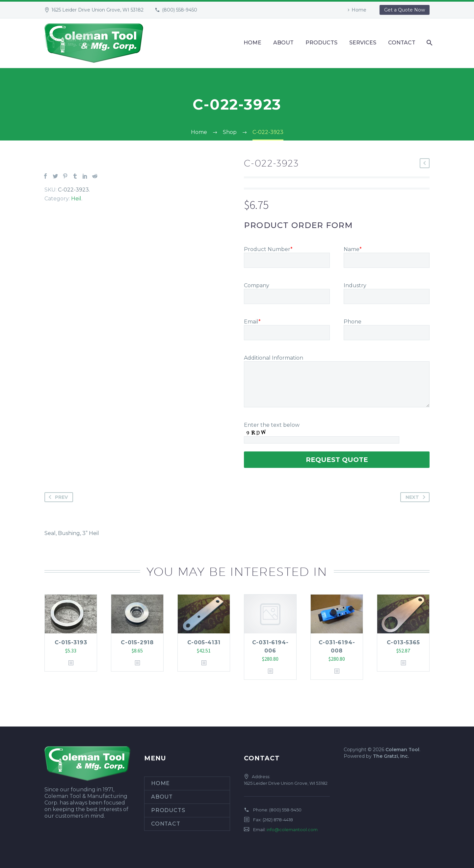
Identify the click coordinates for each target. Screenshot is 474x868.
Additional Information (274, 358)
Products (321, 43)
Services (363, 43)
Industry (355, 285)
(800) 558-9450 (180, 10)
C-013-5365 (403, 642)
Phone (353, 322)
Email (252, 322)
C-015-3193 (71, 642)
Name (353, 249)
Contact (402, 43)
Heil (76, 199)
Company (257, 285)
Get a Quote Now (405, 10)
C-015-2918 (137, 642)
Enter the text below (272, 425)
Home (359, 10)
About (283, 43)
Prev (57, 497)
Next (417, 497)
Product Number (268, 249)
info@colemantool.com (292, 830)
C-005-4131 (204, 642)
